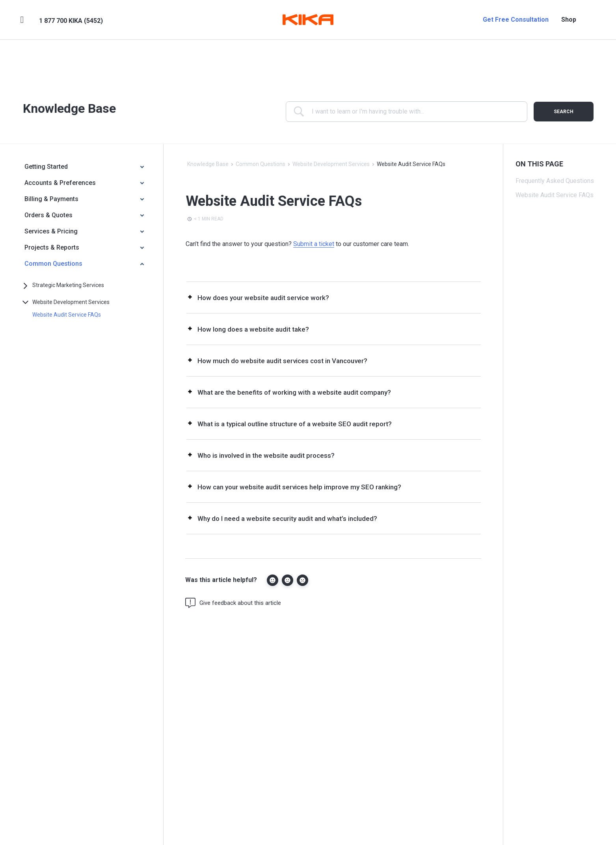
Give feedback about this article (233, 603)
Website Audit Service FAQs (67, 315)
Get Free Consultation (516, 20)
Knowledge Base (208, 164)
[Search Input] (412, 111)
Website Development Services (71, 302)
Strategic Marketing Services (68, 285)
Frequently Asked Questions (555, 181)
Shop (569, 20)
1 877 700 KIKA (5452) (71, 21)
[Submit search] (564, 112)
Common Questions (261, 164)
